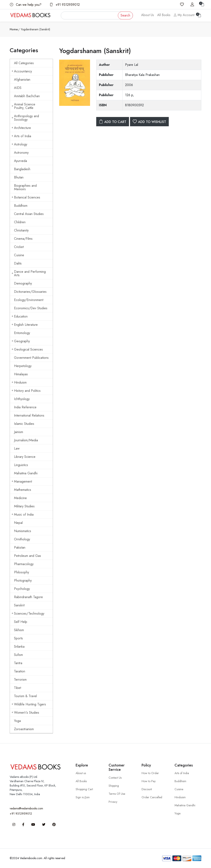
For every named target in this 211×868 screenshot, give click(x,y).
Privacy (113, 802)
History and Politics (26, 391)
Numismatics (23, 531)
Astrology (19, 144)
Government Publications (31, 358)
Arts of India (21, 136)
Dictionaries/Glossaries (30, 292)
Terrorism (20, 680)
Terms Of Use (117, 794)
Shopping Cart (84, 789)
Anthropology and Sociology (25, 118)
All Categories (24, 63)
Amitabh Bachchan (27, 96)
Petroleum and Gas (28, 556)
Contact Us (115, 778)
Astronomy (21, 153)
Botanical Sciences (26, 197)
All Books (164, 15)
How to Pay (149, 781)
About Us (148, 15)
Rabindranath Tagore (28, 597)
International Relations (29, 415)
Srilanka (19, 647)
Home (14, 29)
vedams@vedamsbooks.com (26, 808)
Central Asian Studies (29, 214)
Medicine (20, 498)
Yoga (17, 721)
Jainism (19, 432)
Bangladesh (22, 169)
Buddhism (21, 206)
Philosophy (22, 572)
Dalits (18, 263)
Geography (21, 341)
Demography (23, 283)
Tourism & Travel (25, 696)
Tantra (18, 663)
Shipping (114, 786)
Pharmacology (24, 564)
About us (81, 773)
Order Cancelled (152, 797)
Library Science (25, 457)
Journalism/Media (26, 440)
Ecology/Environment (29, 300)
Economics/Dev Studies (31, 308)
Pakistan (20, 547)
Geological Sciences (27, 349)
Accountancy (22, 71)
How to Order (150, 773)
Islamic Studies (24, 424)
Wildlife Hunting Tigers (29, 704)
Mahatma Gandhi (26, 473)
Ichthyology (22, 399)
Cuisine (19, 255)
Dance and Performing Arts (29, 273)
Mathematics (23, 490)
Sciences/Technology (28, 614)
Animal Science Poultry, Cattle (23, 106)
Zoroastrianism (24, 729)
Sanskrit (19, 605)
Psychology (22, 589)
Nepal (18, 523)
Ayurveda (21, 161)
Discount (147, 789)
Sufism (18, 655)
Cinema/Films (23, 239)
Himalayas (21, 374)
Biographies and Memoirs (25, 187)
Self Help (21, 622)
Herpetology (23, 366)
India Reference (25, 407)
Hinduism (19, 382)
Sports (18, 638)
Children (20, 222)
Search (125, 15)
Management (22, 481)
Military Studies (24, 506)
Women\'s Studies (25, 713)
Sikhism (19, 630)
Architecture (21, 128)
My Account (184, 15)
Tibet (18, 688)
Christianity (21, 230)
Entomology (22, 333)
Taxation (20, 671)
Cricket (19, 247)
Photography (23, 580)
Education (20, 316)
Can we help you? (26, 5)
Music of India (23, 514)
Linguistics (21, 465)
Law (17, 448)
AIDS (18, 88)
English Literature (25, 325)
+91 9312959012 (65, 5)
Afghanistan (22, 80)
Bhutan (19, 177)
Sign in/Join (83, 797)
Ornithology (22, 539)
